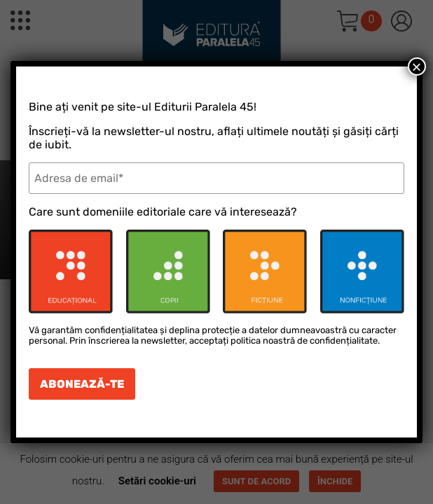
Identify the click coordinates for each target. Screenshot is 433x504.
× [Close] (417, 66)
